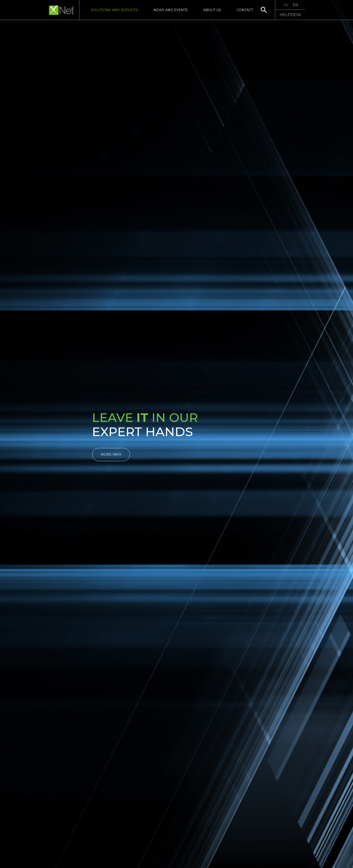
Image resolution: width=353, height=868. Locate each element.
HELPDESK (290, 15)
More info (111, 454)
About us (212, 10)
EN (295, 5)
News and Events (171, 10)
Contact (245, 10)
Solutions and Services (114, 10)
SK (286, 5)
